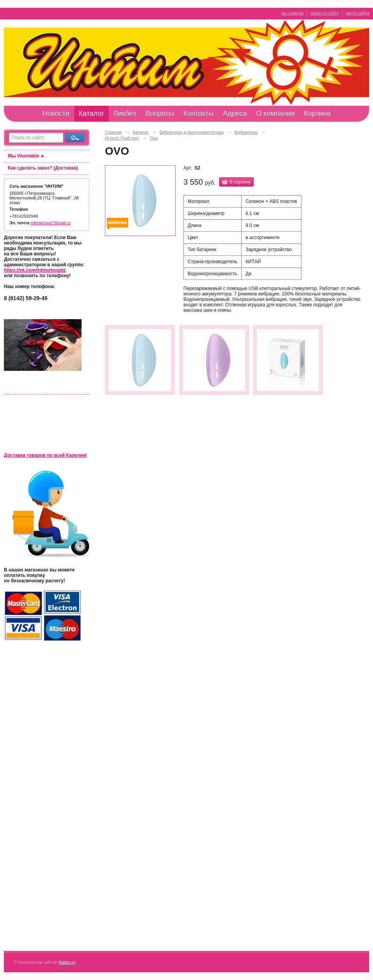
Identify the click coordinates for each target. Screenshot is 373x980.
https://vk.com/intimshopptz (35, 270)
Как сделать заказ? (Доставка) (43, 168)
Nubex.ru (67, 962)
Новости (56, 114)
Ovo (154, 138)
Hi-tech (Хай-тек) (122, 138)
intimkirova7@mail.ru (51, 223)
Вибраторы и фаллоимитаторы (192, 132)
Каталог (92, 114)
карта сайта (357, 13)
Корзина (317, 114)
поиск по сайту (325, 13)
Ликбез (125, 114)
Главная (113, 132)
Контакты (199, 114)
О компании (275, 114)
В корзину (240, 182)
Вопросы (160, 114)
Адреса (235, 114)
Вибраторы (246, 132)
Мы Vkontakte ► (26, 156)
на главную (292, 13)
